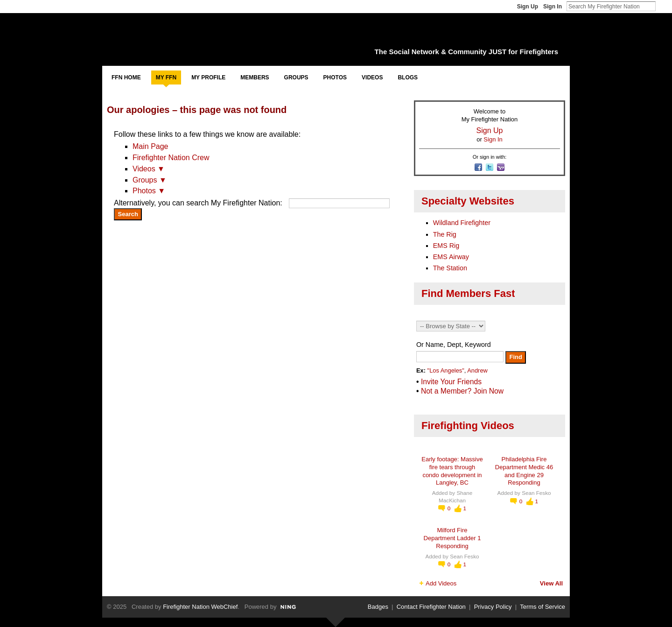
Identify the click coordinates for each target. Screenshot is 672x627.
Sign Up (528, 7)
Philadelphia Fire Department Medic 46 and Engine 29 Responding (524, 471)
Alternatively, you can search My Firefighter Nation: (198, 203)
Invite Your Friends (451, 382)
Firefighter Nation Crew (171, 158)
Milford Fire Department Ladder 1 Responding (452, 538)
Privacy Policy (493, 607)
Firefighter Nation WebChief (200, 607)
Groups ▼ (150, 180)
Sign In (553, 7)
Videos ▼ (149, 169)
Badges (378, 607)
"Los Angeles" (446, 370)
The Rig (445, 234)
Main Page (150, 146)
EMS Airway (451, 257)
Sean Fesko (536, 493)
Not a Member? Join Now (462, 391)
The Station (450, 268)
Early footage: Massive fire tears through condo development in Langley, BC (452, 471)
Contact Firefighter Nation (431, 607)
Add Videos (441, 583)
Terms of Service (542, 607)
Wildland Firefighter (462, 223)
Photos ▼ (149, 191)
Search (663, 6)
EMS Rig (446, 246)
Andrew (477, 370)
